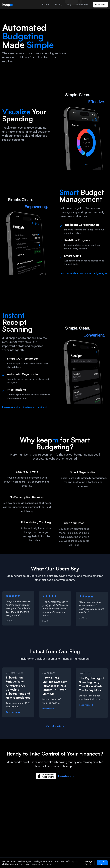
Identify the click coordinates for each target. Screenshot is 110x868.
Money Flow (82, 5)
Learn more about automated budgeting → (83, 274)
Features (46, 5)
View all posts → (55, 727)
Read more (13, 713)
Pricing (59, 5)
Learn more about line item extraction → (25, 408)
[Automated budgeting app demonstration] (89, 48)
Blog (69, 5)
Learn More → (66, 777)
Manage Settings (89, 863)
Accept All (102, 863)
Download (100, 5)
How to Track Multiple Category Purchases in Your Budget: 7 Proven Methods (55, 687)
